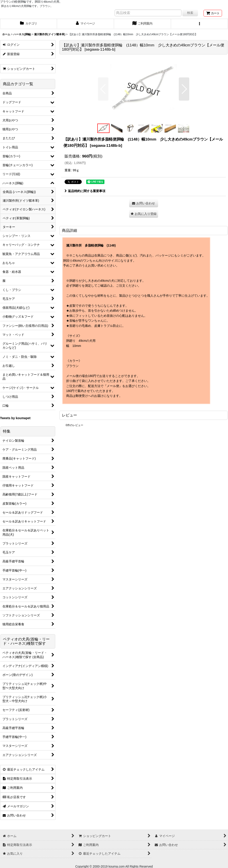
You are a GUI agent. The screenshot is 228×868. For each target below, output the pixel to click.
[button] (199, 24)
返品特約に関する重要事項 (85, 191)
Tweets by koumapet (15, 418)
